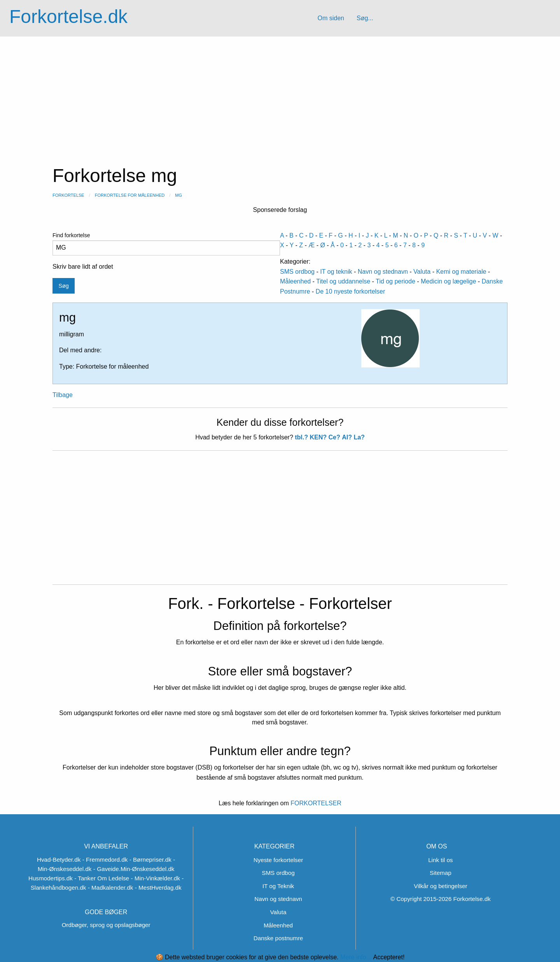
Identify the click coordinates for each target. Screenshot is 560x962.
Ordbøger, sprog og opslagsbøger (106, 925)
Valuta (422, 272)
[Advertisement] (280, 95)
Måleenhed (295, 281)
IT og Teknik (278, 886)
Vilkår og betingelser (440, 886)
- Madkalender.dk (111, 888)
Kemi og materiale (461, 272)
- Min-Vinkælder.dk (156, 878)
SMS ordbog (297, 272)
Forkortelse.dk (68, 17)
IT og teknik (336, 272)
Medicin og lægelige (448, 281)
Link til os (440, 860)
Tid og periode (395, 281)
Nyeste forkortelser (278, 860)
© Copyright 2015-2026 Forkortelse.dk (441, 899)
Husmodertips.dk (51, 878)
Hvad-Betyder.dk (59, 860)
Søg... (365, 18)
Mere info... (356, 957)
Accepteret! (389, 957)
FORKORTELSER (315, 803)
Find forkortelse (166, 244)
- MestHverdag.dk (158, 888)
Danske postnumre (278, 938)
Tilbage (63, 395)
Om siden (331, 18)
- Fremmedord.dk (105, 860)
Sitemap (441, 873)
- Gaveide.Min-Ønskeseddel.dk (134, 869)
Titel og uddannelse (343, 281)
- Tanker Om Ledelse (102, 878)
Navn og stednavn (383, 272)
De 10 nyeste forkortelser (351, 291)
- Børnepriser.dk (150, 860)
